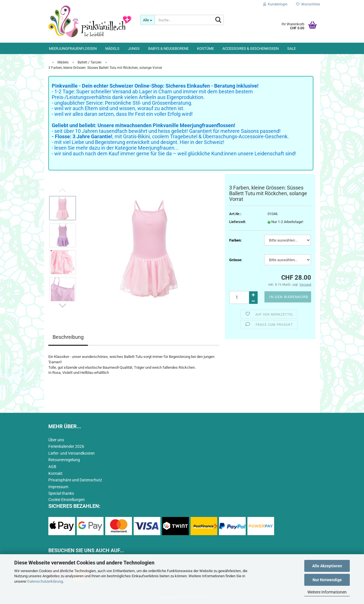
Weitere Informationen (327, 592)
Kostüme (205, 49)
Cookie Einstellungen (67, 500)
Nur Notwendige (327, 580)
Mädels (112, 49)
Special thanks (61, 493)
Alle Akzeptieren (327, 566)
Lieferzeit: (238, 222)
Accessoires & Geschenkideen (251, 49)
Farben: (235, 240)
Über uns (56, 440)
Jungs (134, 49)
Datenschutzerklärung (45, 581)
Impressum (58, 487)
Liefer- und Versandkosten (72, 453)
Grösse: (236, 260)
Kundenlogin (275, 4)
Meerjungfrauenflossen (73, 49)
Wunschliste (308, 4)
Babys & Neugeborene (168, 49)
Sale (291, 49)
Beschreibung (68, 337)
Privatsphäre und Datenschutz (75, 480)
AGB (52, 467)
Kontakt (55, 473)
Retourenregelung (64, 460)
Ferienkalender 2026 (66, 446)
